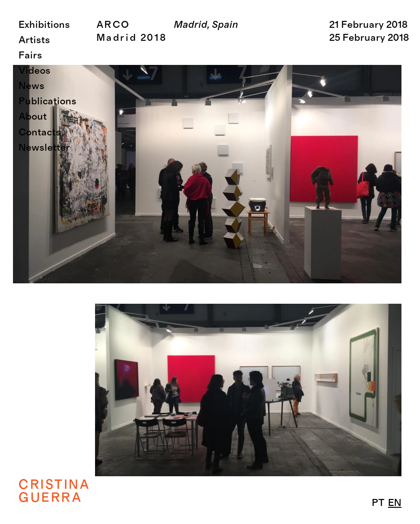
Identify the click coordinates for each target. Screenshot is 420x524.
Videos (35, 71)
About (33, 117)
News (32, 86)
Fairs (30, 55)
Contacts (40, 132)
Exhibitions (44, 25)
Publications (48, 101)
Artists (34, 40)
